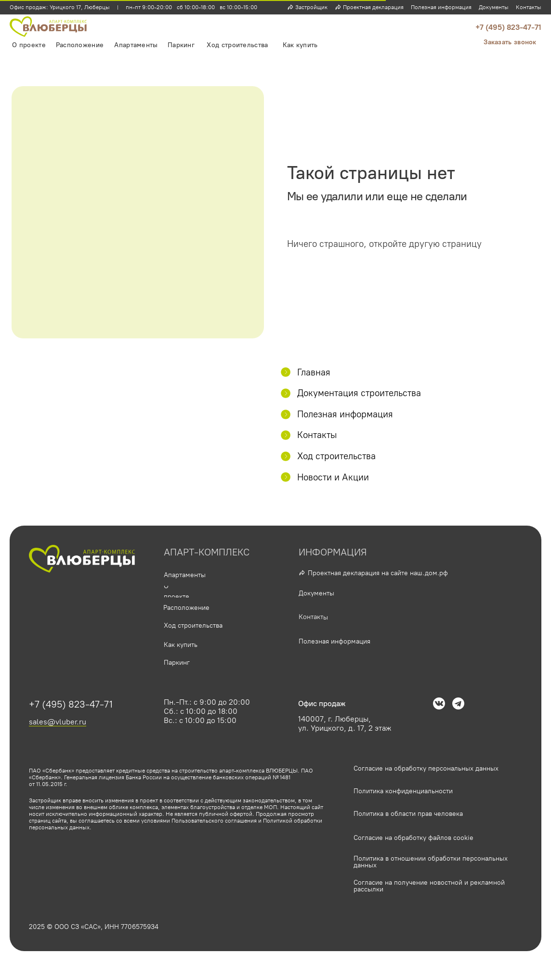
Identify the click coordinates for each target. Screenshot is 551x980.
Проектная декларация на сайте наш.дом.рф (378, 573)
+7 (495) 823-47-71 (508, 27)
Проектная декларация (373, 7)
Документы (494, 7)
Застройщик (311, 7)
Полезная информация (441, 7)
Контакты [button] (529, 7)
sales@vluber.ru (58, 722)
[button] (510, 42)
